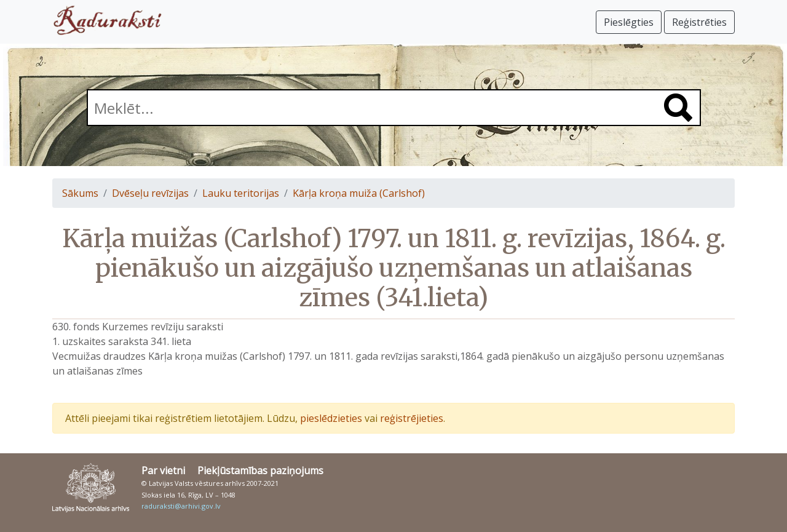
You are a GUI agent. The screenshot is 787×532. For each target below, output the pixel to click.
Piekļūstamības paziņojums (260, 470)
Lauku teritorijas (241, 193)
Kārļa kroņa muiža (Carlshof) (359, 193)
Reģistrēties (699, 22)
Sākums (80, 193)
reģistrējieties (412, 418)
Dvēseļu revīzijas (150, 193)
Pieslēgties (629, 22)
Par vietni (163, 470)
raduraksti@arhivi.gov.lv (181, 506)
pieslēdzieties (331, 418)
